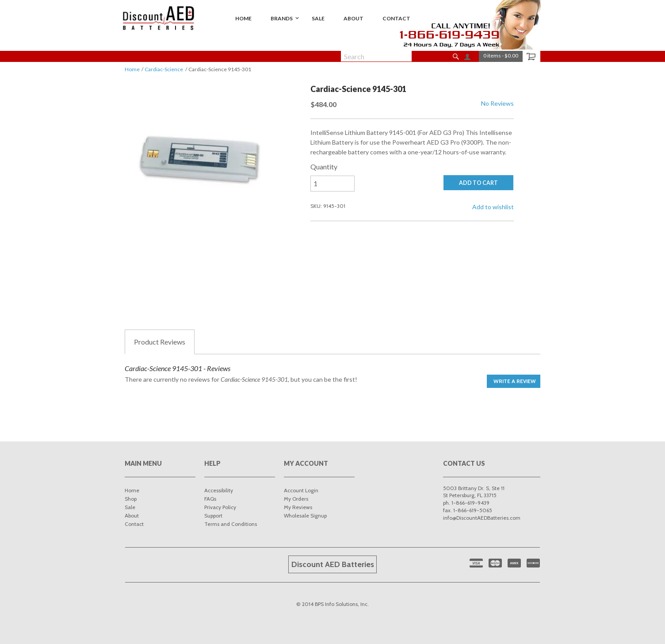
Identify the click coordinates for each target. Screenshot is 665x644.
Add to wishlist (493, 207)
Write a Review (515, 381)
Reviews (160, 342)
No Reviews (497, 103)
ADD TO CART (478, 183)
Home (132, 69)
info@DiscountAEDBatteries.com (482, 518)
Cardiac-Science (164, 69)
